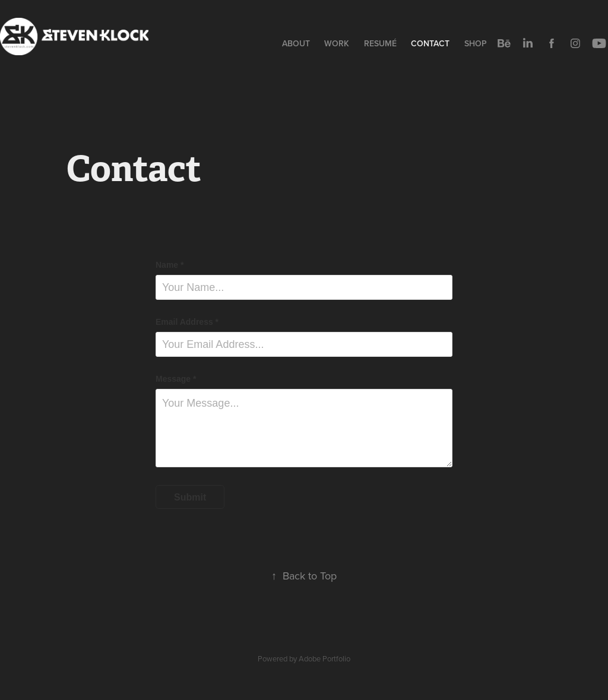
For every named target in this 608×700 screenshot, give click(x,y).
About (296, 43)
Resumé (380, 43)
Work (337, 43)
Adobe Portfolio (324, 658)
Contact (430, 43)
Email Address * (187, 322)
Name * (170, 265)
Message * (176, 379)
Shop (476, 43)
